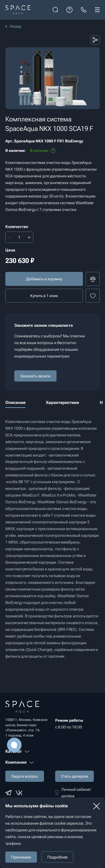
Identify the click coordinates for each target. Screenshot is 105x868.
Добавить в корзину (44, 279)
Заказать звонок (35, 376)
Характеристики (62, 403)
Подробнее (57, 857)
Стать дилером (74, 776)
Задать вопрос (25, 776)
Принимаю (21, 857)
